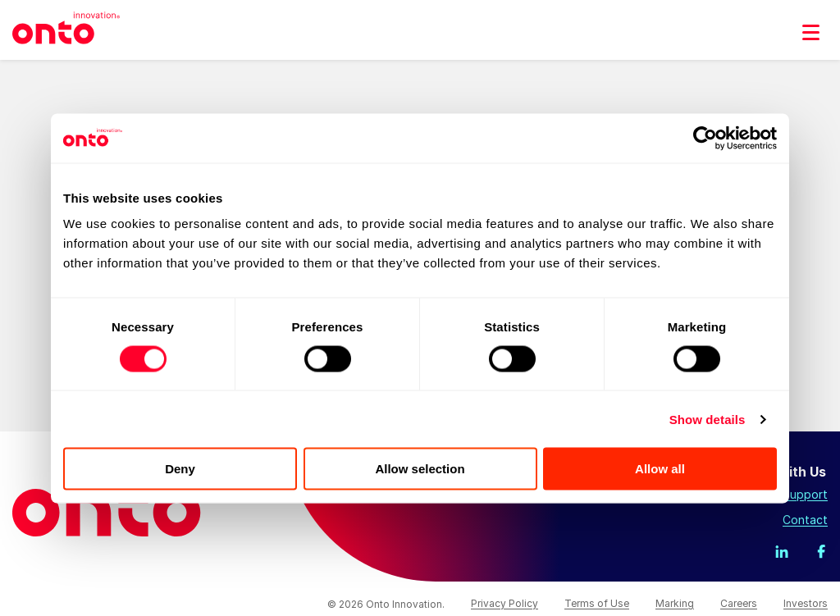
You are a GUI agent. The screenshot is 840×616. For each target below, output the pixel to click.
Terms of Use (597, 603)
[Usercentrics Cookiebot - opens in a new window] (705, 138)
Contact (805, 520)
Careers (739, 603)
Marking (675, 603)
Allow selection (420, 469)
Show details (708, 419)
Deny (180, 469)
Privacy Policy (504, 603)
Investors (806, 603)
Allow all (660, 469)
